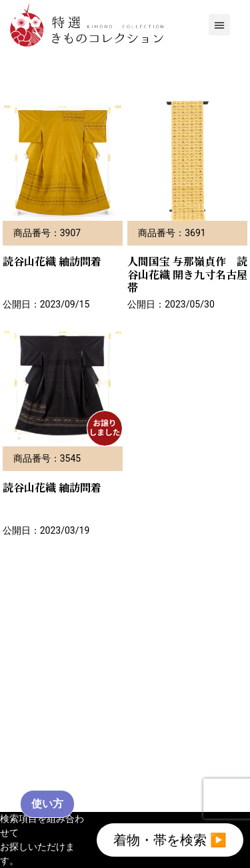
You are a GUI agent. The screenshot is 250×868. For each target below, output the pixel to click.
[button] (219, 25)
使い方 (47, 804)
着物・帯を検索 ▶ (170, 840)
